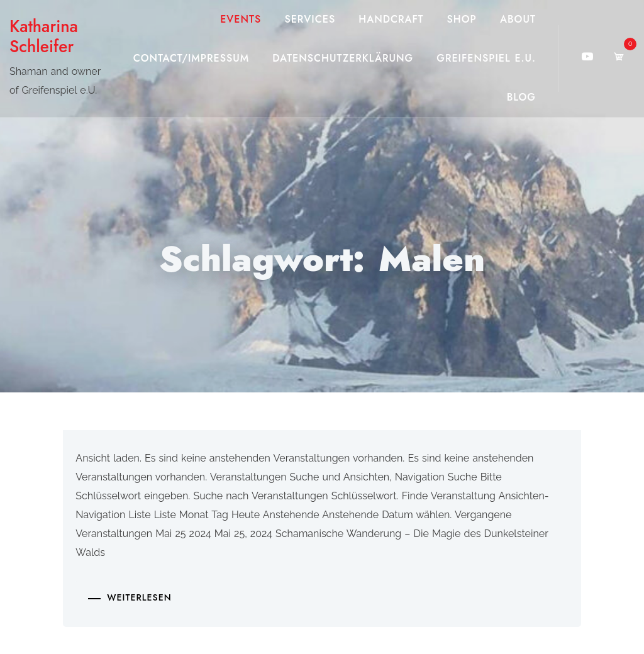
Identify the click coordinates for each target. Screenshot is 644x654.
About (518, 19)
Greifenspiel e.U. (486, 58)
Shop (462, 19)
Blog (521, 97)
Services (310, 19)
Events (241, 19)
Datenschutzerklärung (343, 58)
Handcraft (391, 19)
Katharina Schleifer (44, 36)
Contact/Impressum (192, 58)
